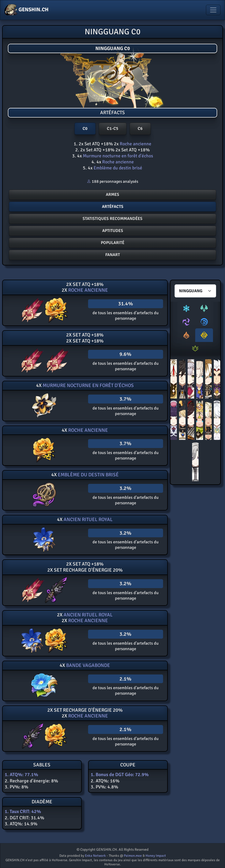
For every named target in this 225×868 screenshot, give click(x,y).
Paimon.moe (133, 856)
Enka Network (95, 856)
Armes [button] (113, 195)
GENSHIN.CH (27, 10)
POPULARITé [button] (113, 243)
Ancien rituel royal (88, 519)
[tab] (186, 308)
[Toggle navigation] (213, 10)
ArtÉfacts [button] (113, 207)
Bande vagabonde (88, 665)
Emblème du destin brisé (117, 168)
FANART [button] (113, 255)
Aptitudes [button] (113, 231)
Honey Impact (156, 856)
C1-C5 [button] (113, 129)
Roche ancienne (135, 144)
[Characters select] (195, 291)
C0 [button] (85, 129)
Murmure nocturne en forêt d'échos (117, 156)
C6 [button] (140, 129)
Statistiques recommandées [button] (113, 219)
